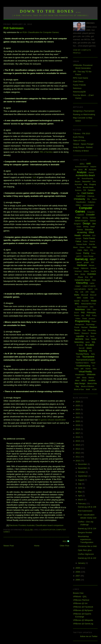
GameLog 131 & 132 (87, 558)
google (86, 262)
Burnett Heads (88, 187)
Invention (92, 274)
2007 (78, 576)
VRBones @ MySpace (83, 610)
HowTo (93, 271)
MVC (77, 304)
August (81, 480)
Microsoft (85, 295)
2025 (78, 406)
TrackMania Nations (82, 363)
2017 (78, 433)
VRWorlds (91, 374)
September (83, 476)
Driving (86, 227)
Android (91, 173)
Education (89, 230)
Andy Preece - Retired (83, 147)
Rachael (84, 327)
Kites (94, 280)
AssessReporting (87, 178)
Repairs (77, 333)
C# (85, 190)
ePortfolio (87, 236)
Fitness (82, 247)
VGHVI (88, 369)
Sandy (92, 336)
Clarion (94, 199)
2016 (78, 437)
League (78, 286)
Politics (78, 319)
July (80, 484)
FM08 (94, 247)
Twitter (76, 369)
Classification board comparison (49, 525)
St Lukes (89, 345)
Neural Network (82, 307)
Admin (81, 170)
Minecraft (93, 295)
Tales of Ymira (79, 140)
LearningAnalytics (80, 289)
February (82, 504)
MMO (79, 298)
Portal (85, 319)
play (83, 316)
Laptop (92, 283)
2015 (78, 441)
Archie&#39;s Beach (85, 175)
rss (87, 336)
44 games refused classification (52, 420)
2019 (78, 425)
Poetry (94, 316)
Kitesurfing (82, 283)
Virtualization (80, 375)
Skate (87, 339)
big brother (78, 184)
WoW (88, 389)
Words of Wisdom (88, 386)
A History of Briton (81, 151)
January (82, 563)
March (81, 500)
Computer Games (84, 210)
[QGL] (82, 164)
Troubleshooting (83, 366)
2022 (78, 417)
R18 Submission (13, 28)
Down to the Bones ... (51, 11)
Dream (79, 227)
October (82, 472)
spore (88, 342)
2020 (78, 421)
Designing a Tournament (84, 111)
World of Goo (79, 389)
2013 (78, 449)
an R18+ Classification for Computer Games (39, 32)
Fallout (78, 241)
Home (37, 546)
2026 (78, 402)
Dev (94, 224)
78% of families (46, 152)
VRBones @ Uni (80, 603)
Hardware (82, 265)
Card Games (88, 193)
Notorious (77, 88)
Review (94, 333)
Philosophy (91, 313)
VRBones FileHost (81, 600)
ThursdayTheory (82, 354)
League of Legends (89, 286)
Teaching (83, 351)
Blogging (93, 184)
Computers (91, 212)
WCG (84, 380)
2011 (78, 457)
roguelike (80, 336)
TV (93, 366)
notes (91, 307)
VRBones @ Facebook (83, 607)
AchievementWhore (82, 167)
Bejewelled (86, 181)
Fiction (85, 241)
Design (87, 223)
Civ (88, 199)
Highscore (85, 268)
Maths (77, 295)
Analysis (82, 172)
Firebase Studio (82, 244)
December (83, 464)
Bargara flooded (85, 532)
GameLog (81, 259)
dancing (85, 218)
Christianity (79, 199)
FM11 (86, 250)
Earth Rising (78, 137)
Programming (82, 321)
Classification (48, 530)
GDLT (93, 259)
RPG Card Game (81, 78)
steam (89, 348)
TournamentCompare (85, 360)
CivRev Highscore (86, 554)
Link (82, 292)
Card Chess (78, 81)
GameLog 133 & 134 (87, 529)
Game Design (88, 256)
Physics (77, 316)
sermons (79, 339)
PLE (88, 315)
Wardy (84, 378)
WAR (78, 378)
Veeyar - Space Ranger (83, 144)
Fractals (79, 253)
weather (92, 380)
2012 (78, 453)
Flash (88, 247)
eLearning (82, 232)
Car (78, 193)
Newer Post (9, 546)
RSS (65, 541)
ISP (91, 277)
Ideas (76, 274)
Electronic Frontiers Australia (22, 525)
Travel (93, 363)
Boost (79, 187)
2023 (78, 413)
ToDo (93, 354)
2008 (78, 572)
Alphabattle (93, 170)
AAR (88, 164)
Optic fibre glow (85, 550)
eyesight (78, 238)
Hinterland (78, 271)
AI (86, 169)
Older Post (64, 546)
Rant (84, 330)
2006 (78, 580)
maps (93, 292)
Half (34, 177)
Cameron (92, 190)
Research (85, 333)
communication (88, 205)
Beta (94, 182)
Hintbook (93, 268)
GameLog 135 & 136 (87, 507)
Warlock (91, 378)
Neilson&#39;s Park (88, 304)
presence (92, 319)
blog (86, 184)
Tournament (88, 357)
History (86, 271)
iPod (87, 277)
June (80, 488)
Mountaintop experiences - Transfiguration (86, 539)
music (94, 301)
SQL (94, 342)
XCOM (94, 389)
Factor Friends (79, 85)
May (80, 492)
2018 (78, 429)
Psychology (90, 324)
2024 (78, 409)
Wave (77, 380)
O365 (89, 310)
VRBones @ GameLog (83, 624)
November (83, 468)
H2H (92, 262)
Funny (86, 253)
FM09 (80, 250)
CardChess (81, 196)
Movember (85, 301)
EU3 (94, 236)
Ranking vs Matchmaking (84, 114)
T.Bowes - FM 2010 (82, 134)
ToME (78, 357)
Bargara (78, 182)
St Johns (80, 345)
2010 (78, 461)
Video (95, 369)
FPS (92, 250)
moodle (77, 301)
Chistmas (91, 196)
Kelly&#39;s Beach (82, 280)
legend (90, 289)
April (80, 496)
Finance (92, 241)
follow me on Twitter (89, 636)
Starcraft (82, 348)
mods (92, 298)
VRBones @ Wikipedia (83, 620)
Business (78, 190)
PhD (83, 313)
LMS (87, 292)
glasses (79, 262)
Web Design (80, 383)
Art (79, 178)
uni (82, 369)
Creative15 (80, 215)
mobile (85, 298)
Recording (92, 330)
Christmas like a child (87, 546)
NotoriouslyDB (79, 92)
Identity (83, 274)
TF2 (91, 351)
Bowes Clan (78, 593)
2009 (78, 568)
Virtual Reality (85, 372)
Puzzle (77, 327)
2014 (78, 445)
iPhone (80, 277)
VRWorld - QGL (80, 597)
